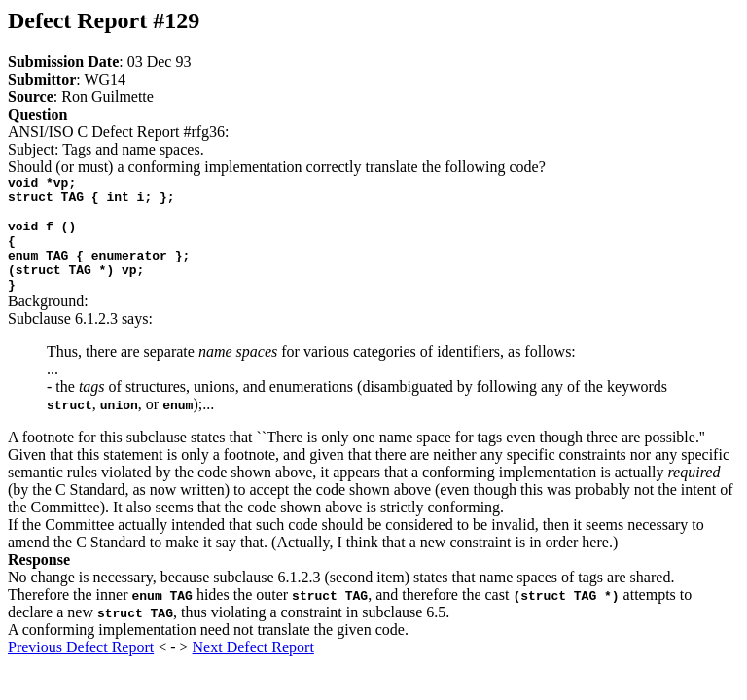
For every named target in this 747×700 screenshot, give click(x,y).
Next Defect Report (253, 670)
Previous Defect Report (81, 670)
